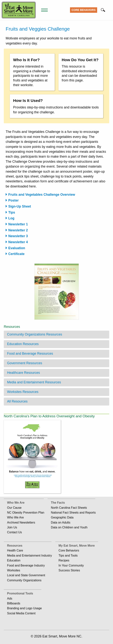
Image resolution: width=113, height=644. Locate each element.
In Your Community (71, 565)
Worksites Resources (23, 392)
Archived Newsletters (21, 522)
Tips (12, 212)
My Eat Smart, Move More (77, 546)
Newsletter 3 (18, 236)
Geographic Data (62, 517)
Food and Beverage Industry (26, 565)
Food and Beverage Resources (30, 354)
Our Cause (14, 508)
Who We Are (16, 503)
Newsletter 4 (18, 242)
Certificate (16, 254)
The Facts (58, 503)
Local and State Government (26, 575)
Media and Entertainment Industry (30, 556)
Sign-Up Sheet (20, 206)
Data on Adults (61, 522)
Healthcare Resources (24, 373)
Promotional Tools (20, 593)
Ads (10, 598)
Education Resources (23, 344)
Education (14, 560)
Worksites (14, 570)
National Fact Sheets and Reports (73, 513)
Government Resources (25, 363)
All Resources (17, 401)
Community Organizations (24, 580)
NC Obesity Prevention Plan (26, 513)
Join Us (12, 527)
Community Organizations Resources (35, 334)
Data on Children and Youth (69, 527)
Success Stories (69, 570)
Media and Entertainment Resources (34, 382)
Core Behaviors (83, 10)
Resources (15, 546)
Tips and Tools (68, 556)
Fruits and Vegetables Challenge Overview (42, 195)
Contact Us (15, 532)
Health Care (15, 550)
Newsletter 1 (18, 224)
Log (11, 218)
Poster (13, 200)
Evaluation (17, 248)
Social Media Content (21, 613)
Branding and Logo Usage (25, 608)
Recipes (64, 560)
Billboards (14, 603)
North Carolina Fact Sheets (69, 508)
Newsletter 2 (18, 230)
